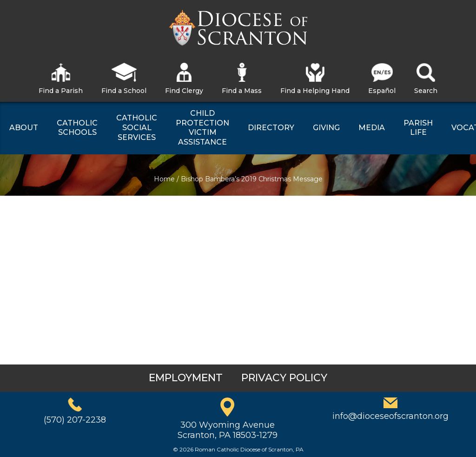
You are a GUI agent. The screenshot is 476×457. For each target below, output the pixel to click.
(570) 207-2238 (75, 420)
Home (164, 179)
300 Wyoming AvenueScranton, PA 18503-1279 (228, 430)
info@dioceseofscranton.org (390, 416)
